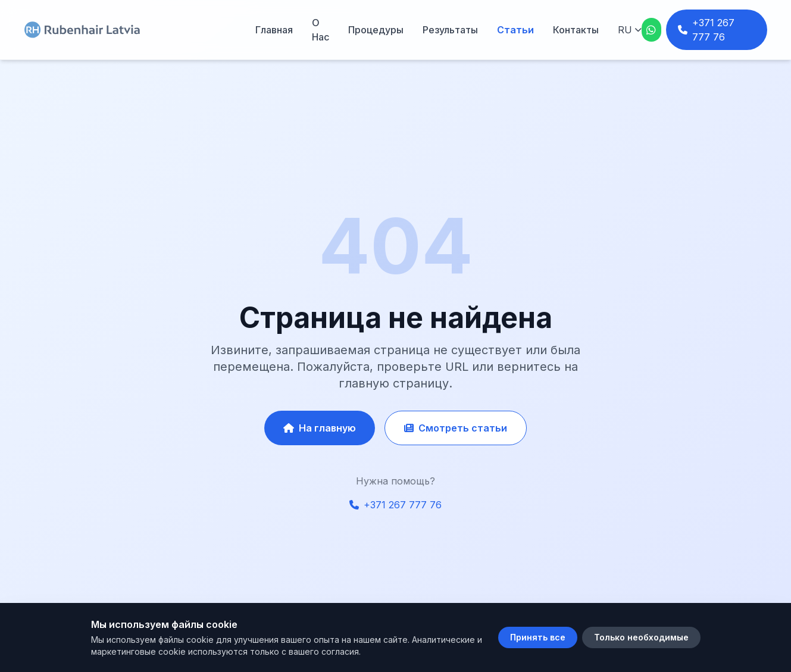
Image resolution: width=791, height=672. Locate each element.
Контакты (576, 30)
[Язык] (630, 30)
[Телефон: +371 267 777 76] (717, 30)
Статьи (515, 30)
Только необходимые (641, 637)
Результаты (450, 30)
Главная (274, 30)
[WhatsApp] (651, 30)
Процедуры (376, 30)
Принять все (538, 637)
